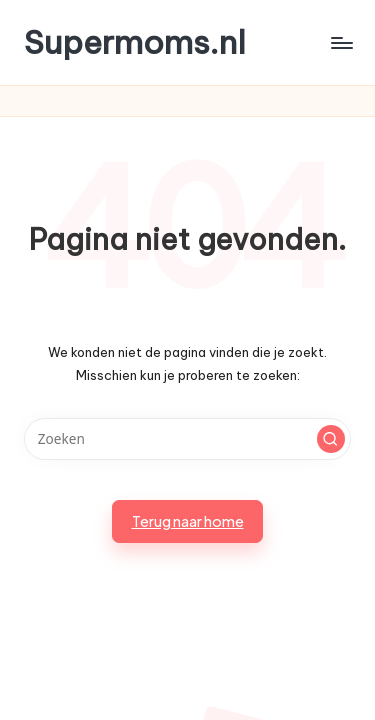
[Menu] (341, 42)
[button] (331, 439)
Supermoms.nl (135, 42)
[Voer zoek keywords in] (187, 439)
